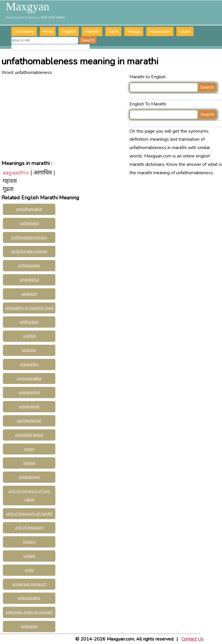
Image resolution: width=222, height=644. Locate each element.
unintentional (29, 421)
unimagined (29, 392)
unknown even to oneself (29, 612)
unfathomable (29, 209)
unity (29, 570)
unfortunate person (29, 237)
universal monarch (29, 584)
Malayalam (160, 31)
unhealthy (29, 364)
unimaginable (29, 378)
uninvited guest (29, 435)
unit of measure (29, 527)
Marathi (92, 31)
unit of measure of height (29, 514)
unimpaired (29, 406)
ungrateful (29, 280)
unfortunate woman (29, 251)
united (29, 556)
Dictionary (24, 31)
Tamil (113, 31)
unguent (29, 294)
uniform (29, 350)
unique (29, 463)
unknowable (29, 598)
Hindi (48, 31)
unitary (29, 542)
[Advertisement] (65, 117)
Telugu (134, 31)
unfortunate (29, 265)
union (29, 449)
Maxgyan (28, 7)
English (69, 31)
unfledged (29, 223)
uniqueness (29, 477)
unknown (29, 626)
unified (29, 336)
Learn (185, 31)
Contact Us (192, 639)
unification (29, 322)
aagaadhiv (16, 173)
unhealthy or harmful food (29, 308)
